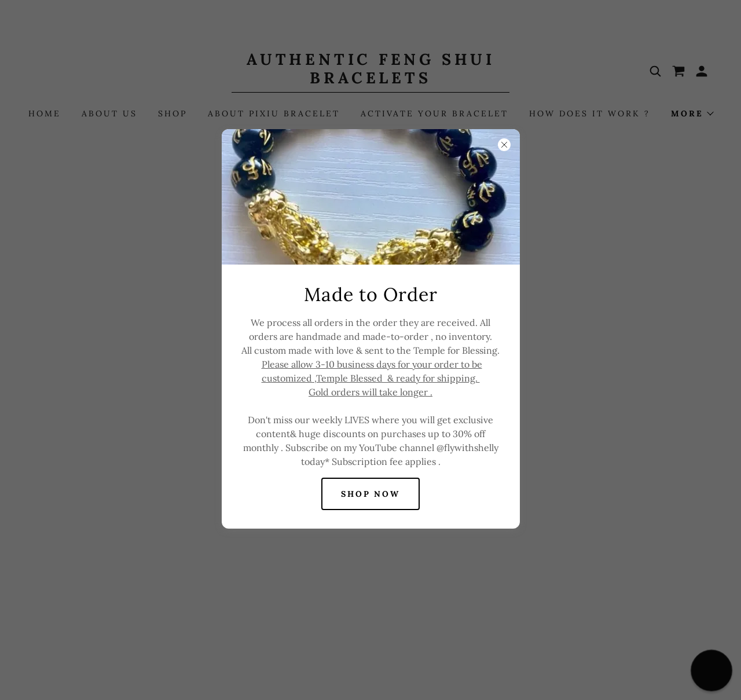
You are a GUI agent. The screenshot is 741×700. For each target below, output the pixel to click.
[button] (711, 670)
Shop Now (371, 494)
